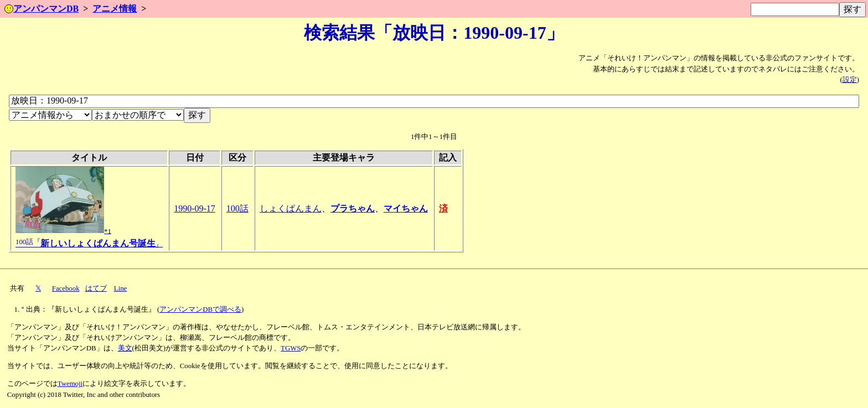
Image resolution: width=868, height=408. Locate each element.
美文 (125, 348)
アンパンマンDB (42, 9)
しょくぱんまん (291, 208)
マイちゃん (406, 208)
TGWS (291, 348)
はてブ (96, 288)
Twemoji (70, 384)
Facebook (66, 288)
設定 (850, 80)
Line (120, 288)
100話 (237, 208)
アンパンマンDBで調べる (200, 309)
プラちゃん (353, 208)
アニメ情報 (115, 9)
